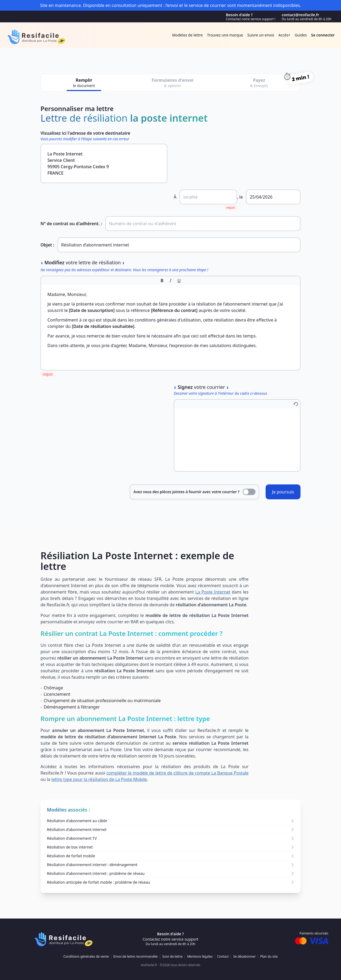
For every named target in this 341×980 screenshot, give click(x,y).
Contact (223, 957)
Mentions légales (200, 957)
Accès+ (284, 35)
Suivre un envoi (261, 35)
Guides (301, 35)
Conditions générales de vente (86, 957)
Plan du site (269, 957)
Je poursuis (283, 492)
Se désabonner (244, 957)
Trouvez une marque (225, 35)
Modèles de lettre (187, 35)
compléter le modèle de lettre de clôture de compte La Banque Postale (177, 773)
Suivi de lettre (172, 957)
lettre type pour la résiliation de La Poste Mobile (99, 779)
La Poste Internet (213, 592)
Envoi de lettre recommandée (136, 957)
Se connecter (323, 35)
